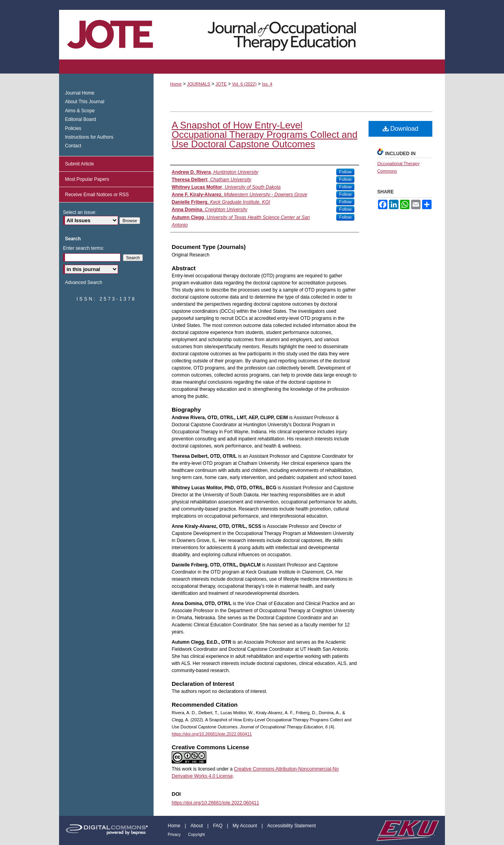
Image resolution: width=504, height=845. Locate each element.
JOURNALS (199, 84)
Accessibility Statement (292, 826)
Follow (345, 172)
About (197, 826)
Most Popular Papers (87, 179)
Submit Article (79, 164)
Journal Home (80, 93)
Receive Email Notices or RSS (97, 195)
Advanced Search (84, 282)
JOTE (221, 84)
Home (176, 84)
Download (401, 129)
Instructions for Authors (89, 137)
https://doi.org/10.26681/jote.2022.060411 (212, 734)
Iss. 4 (267, 84)
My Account (246, 826)
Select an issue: (80, 212)
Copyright (197, 835)
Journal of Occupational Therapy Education (252, 35)
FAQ (218, 826)
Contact (73, 146)
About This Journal (85, 102)
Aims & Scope (80, 111)
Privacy (175, 835)
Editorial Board (81, 119)
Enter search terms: (84, 248)
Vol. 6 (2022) (244, 84)
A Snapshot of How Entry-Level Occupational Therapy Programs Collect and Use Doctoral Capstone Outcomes (265, 135)
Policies (73, 128)
